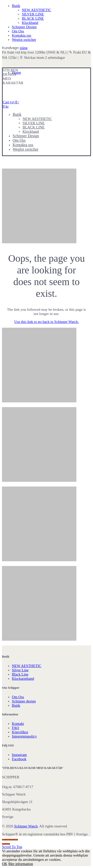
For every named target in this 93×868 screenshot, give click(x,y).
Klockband (30, 23)
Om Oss (18, 31)
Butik (16, 6)
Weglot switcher (24, 40)
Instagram (19, 755)
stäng (24, 48)
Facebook (19, 759)
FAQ (15, 728)
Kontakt (18, 724)
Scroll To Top (12, 847)
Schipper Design (24, 27)
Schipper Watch (26, 826)
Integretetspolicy (24, 736)
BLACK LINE (33, 18)
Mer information (21, 864)
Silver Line (20, 670)
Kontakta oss (22, 35)
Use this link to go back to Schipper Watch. (47, 322)
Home (16, 72)
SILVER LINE (33, 14)
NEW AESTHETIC (36, 10)
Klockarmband (23, 679)
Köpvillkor (20, 732)
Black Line (20, 674)
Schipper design (24, 701)
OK (5, 864)
